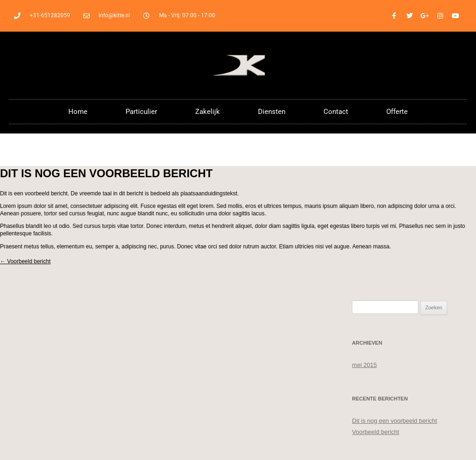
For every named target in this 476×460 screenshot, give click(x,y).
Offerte (397, 112)
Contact (336, 112)
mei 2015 (364, 365)
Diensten (272, 112)
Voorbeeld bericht (25, 261)
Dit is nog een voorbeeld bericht (394, 421)
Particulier (141, 112)
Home (78, 112)
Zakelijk (208, 112)
